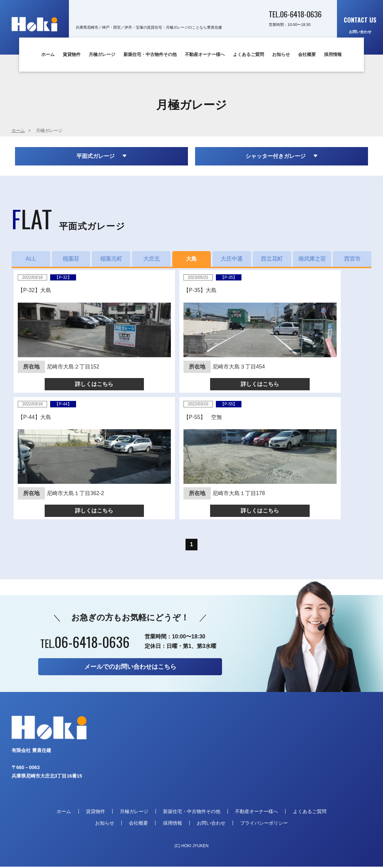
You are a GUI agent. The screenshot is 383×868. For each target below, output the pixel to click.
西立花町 (272, 259)
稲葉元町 (111, 259)
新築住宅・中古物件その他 (150, 54)
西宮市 (352, 259)
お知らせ (281, 54)
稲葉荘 (71, 259)
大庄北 (151, 259)
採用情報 (333, 54)
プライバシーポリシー (264, 824)
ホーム (48, 54)
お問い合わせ (360, 25)
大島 (191, 259)
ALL (31, 259)
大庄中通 (232, 259)
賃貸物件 (72, 54)
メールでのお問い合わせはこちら (130, 668)
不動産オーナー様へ (205, 54)
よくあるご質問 (248, 54)
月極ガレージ (102, 54)
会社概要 (307, 54)
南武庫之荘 (312, 259)
